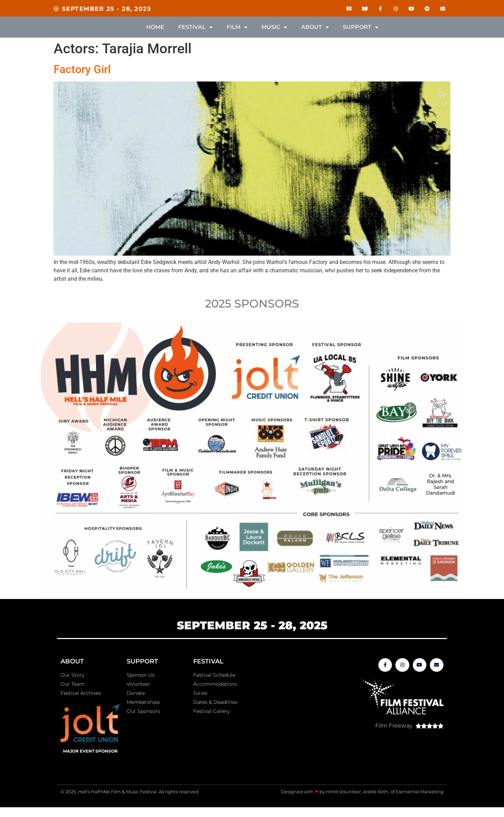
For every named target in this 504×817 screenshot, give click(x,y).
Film (237, 27)
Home (155, 27)
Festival (195, 27)
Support (361, 27)
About (315, 27)
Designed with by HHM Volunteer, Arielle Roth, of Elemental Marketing (362, 792)
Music (274, 27)
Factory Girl (82, 69)
